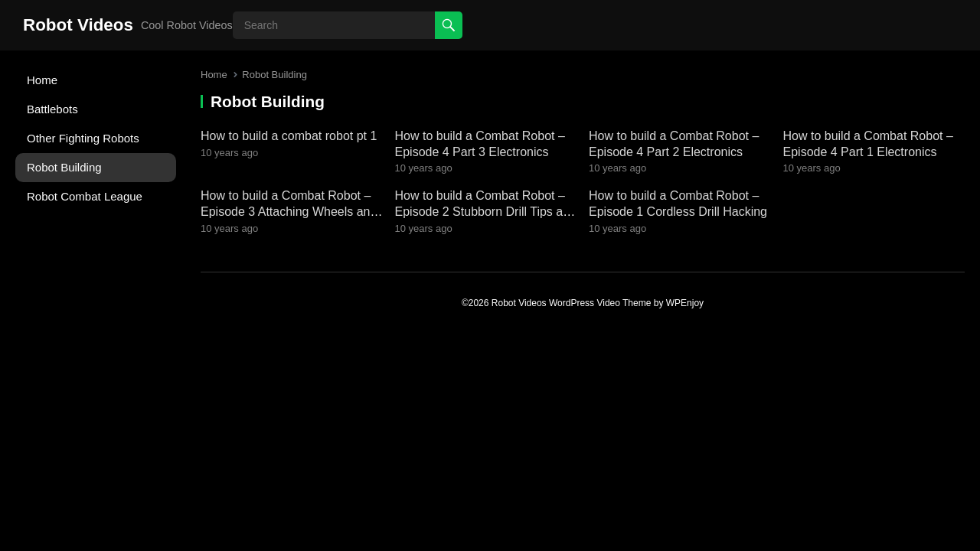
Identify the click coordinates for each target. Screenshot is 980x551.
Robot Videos (78, 25)
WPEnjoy (685, 303)
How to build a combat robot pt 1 (289, 136)
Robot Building (64, 167)
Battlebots (52, 109)
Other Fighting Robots (83, 138)
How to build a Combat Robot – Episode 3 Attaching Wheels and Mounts (289, 212)
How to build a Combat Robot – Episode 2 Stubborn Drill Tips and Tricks (486, 212)
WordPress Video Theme (600, 303)
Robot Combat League (85, 196)
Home (42, 80)
